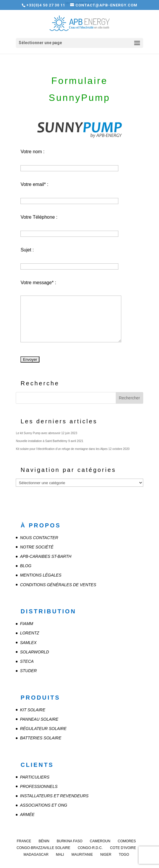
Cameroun (100, 841)
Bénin (44, 841)
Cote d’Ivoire (123, 848)
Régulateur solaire (43, 729)
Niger (106, 855)
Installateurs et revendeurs (54, 796)
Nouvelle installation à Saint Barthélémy (42, 441)
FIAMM (26, 624)
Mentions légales (41, 575)
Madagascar (36, 855)
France (24, 841)
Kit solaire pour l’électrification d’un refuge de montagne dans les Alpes (62, 449)
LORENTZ (29, 633)
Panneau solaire (39, 719)
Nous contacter (39, 538)
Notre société (37, 547)
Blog (26, 566)
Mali (60, 855)
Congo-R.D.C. (90, 848)
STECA (27, 661)
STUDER (28, 671)
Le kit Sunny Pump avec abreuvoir (38, 433)
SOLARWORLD (34, 652)
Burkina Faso (70, 841)
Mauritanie (82, 855)
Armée (27, 814)
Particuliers (35, 777)
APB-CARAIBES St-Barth (46, 556)
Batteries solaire (40, 738)
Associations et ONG (44, 805)
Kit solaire (32, 710)
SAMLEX (28, 643)
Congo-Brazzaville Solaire (44, 848)
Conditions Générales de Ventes (58, 585)
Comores (127, 841)
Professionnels (39, 786)
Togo (124, 855)
